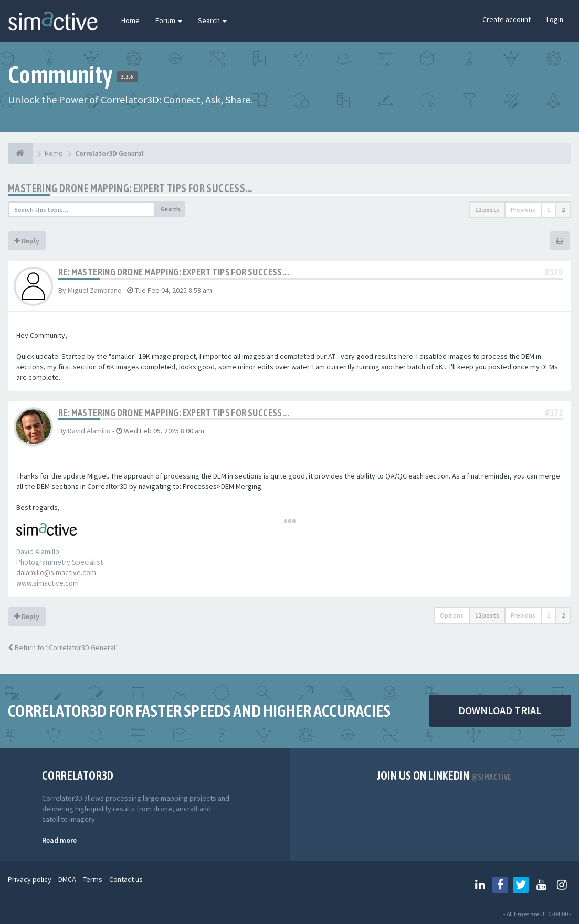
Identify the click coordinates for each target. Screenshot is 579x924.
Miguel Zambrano (95, 290)
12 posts (487, 210)
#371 (554, 413)
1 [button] (549, 210)
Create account (507, 19)
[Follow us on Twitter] (521, 885)
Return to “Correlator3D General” (63, 647)
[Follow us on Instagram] (562, 885)
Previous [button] (523, 210)
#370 (554, 272)
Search (212, 20)
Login (555, 19)
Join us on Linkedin (444, 776)
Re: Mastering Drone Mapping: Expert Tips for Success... (174, 272)
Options (452, 615)
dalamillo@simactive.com (56, 572)
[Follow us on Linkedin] (480, 885)
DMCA (67, 879)
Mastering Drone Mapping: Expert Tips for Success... (130, 188)
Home (130, 20)
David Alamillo (89, 431)
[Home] (20, 153)
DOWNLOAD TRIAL (500, 710)
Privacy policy (30, 879)
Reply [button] (27, 241)
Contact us (126, 879)
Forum (169, 20)
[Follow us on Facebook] (500, 885)
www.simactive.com (48, 583)
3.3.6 (127, 77)
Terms (93, 879)
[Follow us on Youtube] (541, 885)
